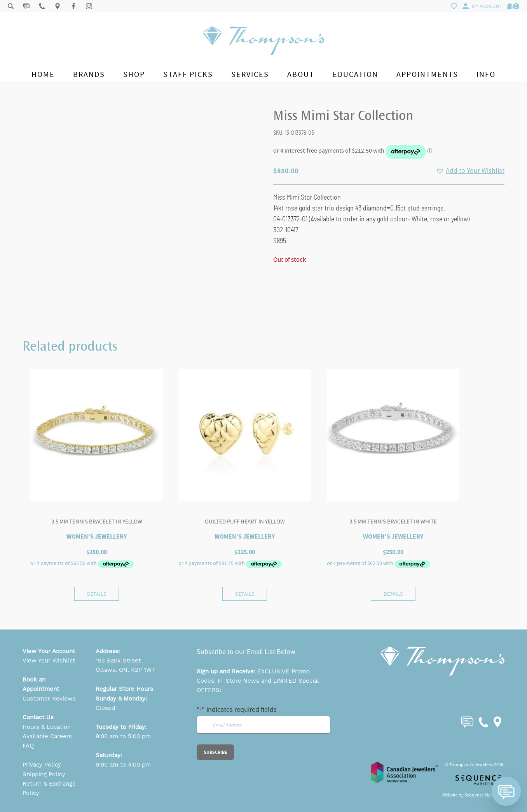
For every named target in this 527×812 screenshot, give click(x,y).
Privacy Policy (42, 765)
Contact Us (38, 717)
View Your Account (49, 651)
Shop (134, 74)
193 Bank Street (118, 661)
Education (355, 74)
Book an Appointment (41, 684)
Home (43, 74)
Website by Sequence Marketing (473, 795)
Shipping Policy (44, 774)
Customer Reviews (49, 699)
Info (486, 74)
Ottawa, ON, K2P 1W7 (125, 670)
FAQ (28, 746)
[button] (470, 171)
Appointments (427, 74)
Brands (89, 74)
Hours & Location (47, 727)
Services (250, 74)
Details (97, 594)
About (301, 74)
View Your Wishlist (49, 661)
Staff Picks (188, 74)
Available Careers (47, 736)
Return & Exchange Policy (49, 788)
